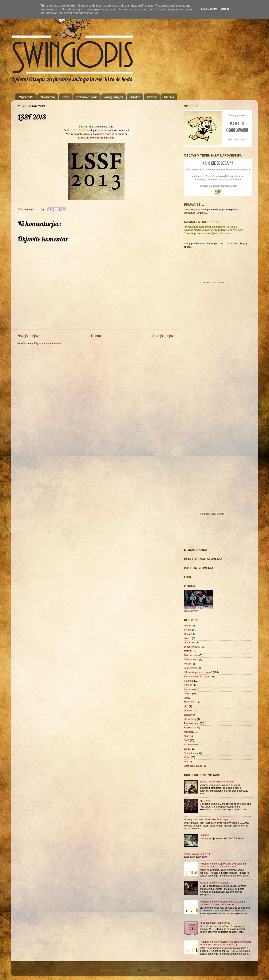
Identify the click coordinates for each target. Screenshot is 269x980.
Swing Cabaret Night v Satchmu (217, 782)
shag (187, 736)
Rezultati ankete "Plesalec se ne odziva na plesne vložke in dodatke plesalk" (222, 903)
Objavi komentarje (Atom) (48, 343)
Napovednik (26, 97)
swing (187, 749)
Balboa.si (205, 835)
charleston (190, 643)
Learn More (209, 9)
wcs (186, 762)
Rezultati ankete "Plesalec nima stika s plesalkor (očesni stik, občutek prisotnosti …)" (225, 943)
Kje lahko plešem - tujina (197, 677)
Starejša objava (164, 336)
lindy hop (189, 694)
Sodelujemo (190, 745)
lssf (186, 698)
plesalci (188, 711)
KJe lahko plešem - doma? (198, 672)
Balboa (188, 630)
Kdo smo (169, 97)
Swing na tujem (114, 97)
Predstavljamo (192, 723)
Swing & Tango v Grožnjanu (214, 883)
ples (186, 706)
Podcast (152, 97)
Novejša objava (29, 336)
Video (187, 757)
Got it (225, 9)
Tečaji (66, 97)
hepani (188, 664)
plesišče (188, 715)
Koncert (188, 685)
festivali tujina (191, 660)
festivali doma (191, 655)
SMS (187, 740)
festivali (188, 651)
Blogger (164, 971)
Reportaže (190, 728)
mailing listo (194, 210)
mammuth (142, 971)
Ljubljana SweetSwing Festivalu (96, 138)
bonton (188, 638)
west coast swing (193, 766)
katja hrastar (191, 668)
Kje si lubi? (206, 801)
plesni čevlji (190, 719)
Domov (96, 336)
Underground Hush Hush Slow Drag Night (206, 819)
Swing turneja (191, 753)
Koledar (135, 97)
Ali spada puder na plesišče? (215, 923)
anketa (188, 626)
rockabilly (189, 732)
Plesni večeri (48, 97)
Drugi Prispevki (192, 647)
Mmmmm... (190, 702)
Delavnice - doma (87, 97)
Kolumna (189, 681)
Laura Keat (190, 689)
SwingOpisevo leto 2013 (197, 854)
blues (187, 634)
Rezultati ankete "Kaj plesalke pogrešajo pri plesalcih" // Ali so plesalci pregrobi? (223, 865)
